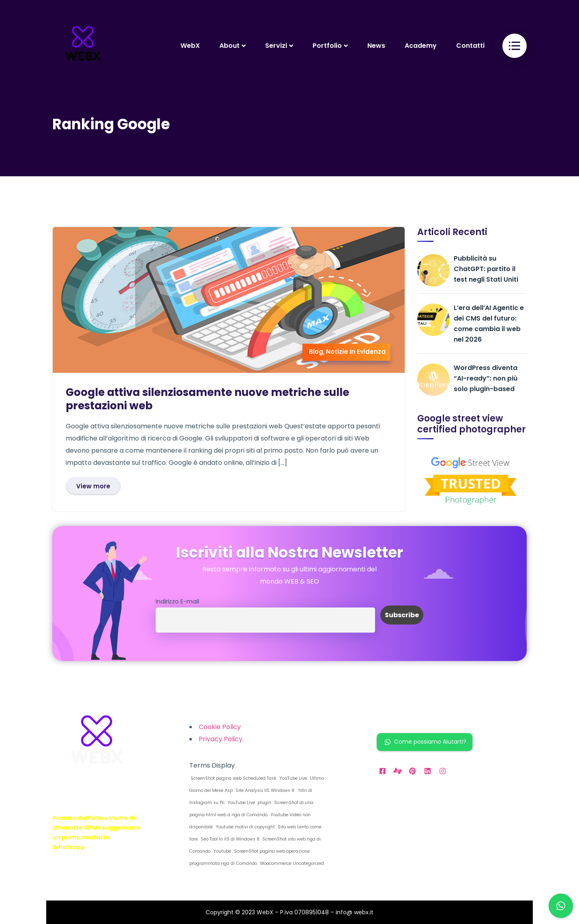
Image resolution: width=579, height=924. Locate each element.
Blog (316, 352)
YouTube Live (293, 778)
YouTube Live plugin (249, 803)
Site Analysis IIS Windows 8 (264, 790)
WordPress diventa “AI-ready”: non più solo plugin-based (486, 378)
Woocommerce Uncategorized (291, 863)
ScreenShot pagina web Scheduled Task (233, 778)
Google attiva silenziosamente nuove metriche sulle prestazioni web (207, 399)
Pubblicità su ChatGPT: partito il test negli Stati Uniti (486, 269)
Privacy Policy (221, 739)
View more (93, 486)
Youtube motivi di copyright (245, 827)
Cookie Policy (220, 727)
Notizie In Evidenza (356, 352)
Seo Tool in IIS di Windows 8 (229, 839)
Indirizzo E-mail (177, 601)
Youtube (222, 851)
